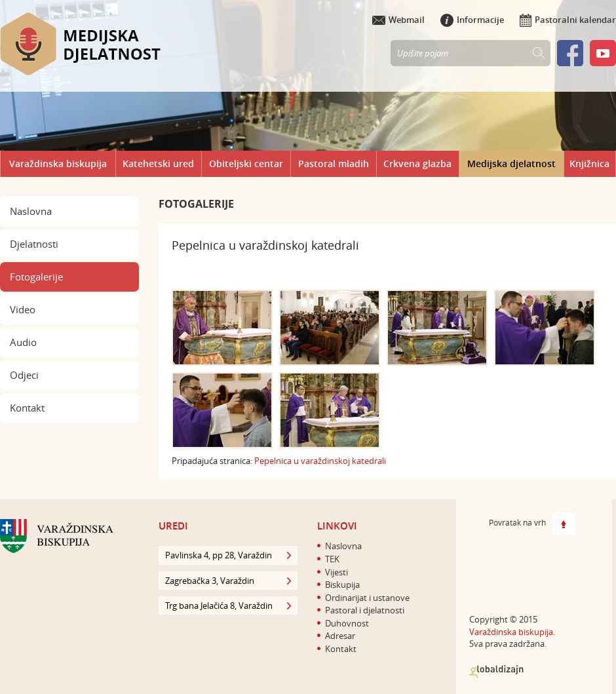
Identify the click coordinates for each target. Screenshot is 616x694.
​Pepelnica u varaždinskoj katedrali (320, 461)
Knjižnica (589, 164)
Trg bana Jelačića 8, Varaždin (228, 606)
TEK (332, 559)
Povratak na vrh (532, 524)
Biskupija (342, 585)
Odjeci (24, 375)
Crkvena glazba (417, 164)
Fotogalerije (36, 277)
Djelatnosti (34, 244)
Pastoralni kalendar (568, 20)
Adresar (340, 636)
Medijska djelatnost (511, 164)
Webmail (398, 20)
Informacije (472, 20)
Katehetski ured (158, 164)
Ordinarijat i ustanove (367, 598)
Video (23, 309)
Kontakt (27, 408)
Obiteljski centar (246, 164)
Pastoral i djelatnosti (365, 610)
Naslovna (31, 211)
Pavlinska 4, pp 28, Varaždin (228, 555)
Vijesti (337, 572)
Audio (23, 342)
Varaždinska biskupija (58, 164)
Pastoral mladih (334, 164)
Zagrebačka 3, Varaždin (228, 581)
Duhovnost (347, 623)
